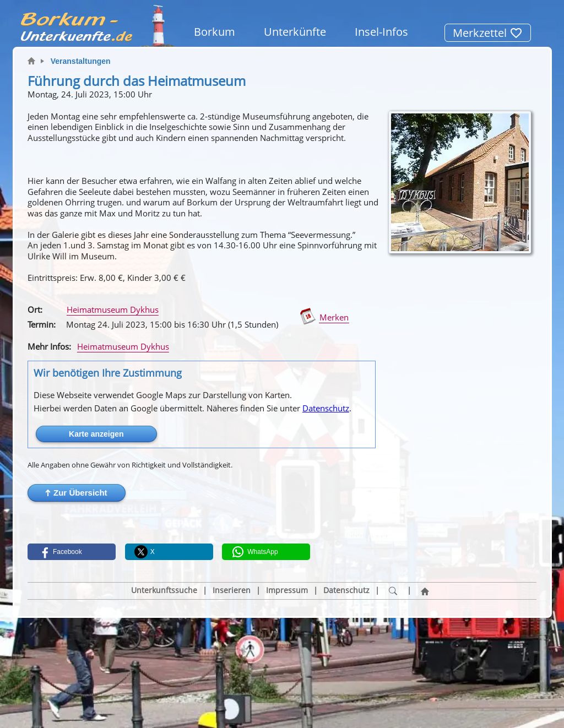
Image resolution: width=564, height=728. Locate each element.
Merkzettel (488, 33)
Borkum (215, 32)
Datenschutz (326, 408)
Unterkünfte (295, 32)
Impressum (287, 590)
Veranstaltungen (81, 61)
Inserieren (232, 590)
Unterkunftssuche (164, 590)
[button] (77, 493)
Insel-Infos (381, 32)
